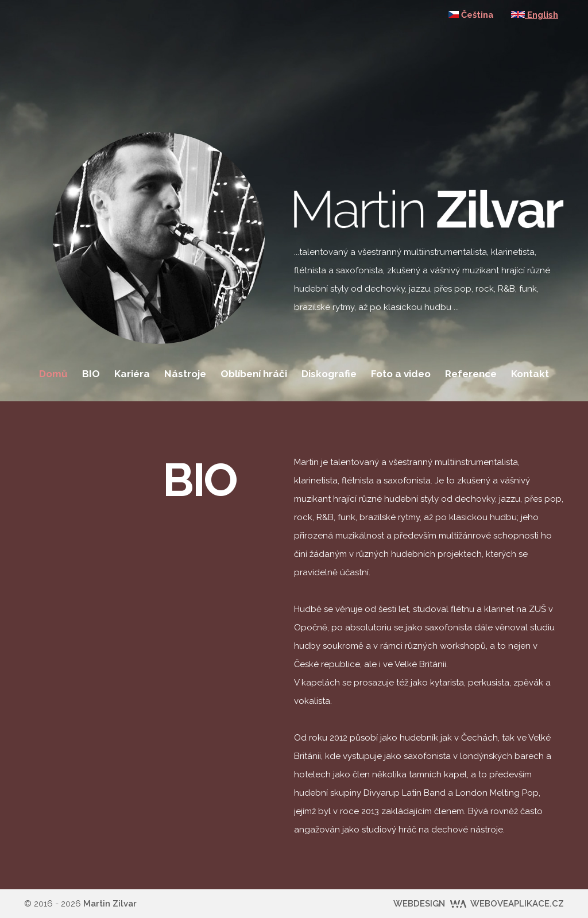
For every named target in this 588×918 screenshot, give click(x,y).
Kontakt (530, 374)
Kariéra (132, 374)
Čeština (471, 15)
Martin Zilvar (110, 904)
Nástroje (185, 374)
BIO (91, 374)
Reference (471, 374)
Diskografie (329, 374)
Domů (53, 374)
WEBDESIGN (479, 904)
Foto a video (401, 374)
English (535, 15)
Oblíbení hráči (254, 374)
